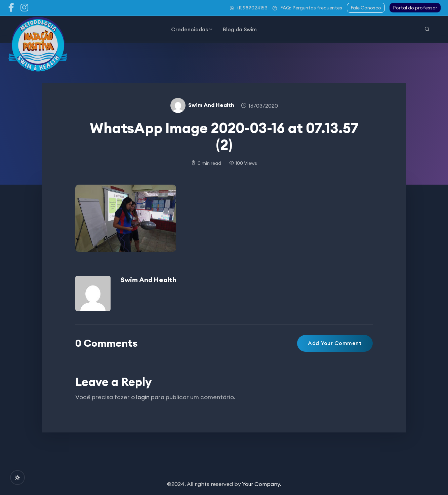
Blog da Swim (240, 29)
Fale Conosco (366, 8)
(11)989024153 (249, 8)
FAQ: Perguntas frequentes (307, 8)
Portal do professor (415, 8)
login (143, 397)
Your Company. (262, 484)
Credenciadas (190, 29)
